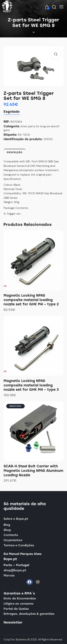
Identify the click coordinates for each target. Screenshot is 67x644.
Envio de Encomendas (20, 598)
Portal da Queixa (16, 609)
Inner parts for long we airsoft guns (32, 128)
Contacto (11, 535)
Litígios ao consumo (19, 604)
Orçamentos (13, 540)
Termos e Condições (19, 545)
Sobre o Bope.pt (16, 519)
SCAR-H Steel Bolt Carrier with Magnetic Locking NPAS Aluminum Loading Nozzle (33, 471)
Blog (7, 525)
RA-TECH (24, 135)
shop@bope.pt (15, 570)
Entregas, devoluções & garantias (29, 614)
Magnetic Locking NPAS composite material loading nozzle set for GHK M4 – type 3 (31, 385)
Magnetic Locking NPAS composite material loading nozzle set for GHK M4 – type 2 (31, 300)
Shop (7, 530)
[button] (61, 7)
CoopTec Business (15, 640)
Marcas (9, 575)
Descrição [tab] (15, 152)
